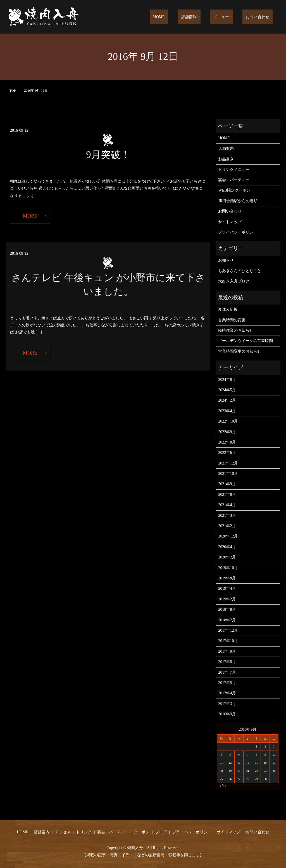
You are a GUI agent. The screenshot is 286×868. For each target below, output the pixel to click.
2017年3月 (227, 704)
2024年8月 (227, 380)
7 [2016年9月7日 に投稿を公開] (248, 755)
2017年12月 (228, 630)
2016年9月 (227, 714)
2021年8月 (227, 495)
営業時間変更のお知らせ (240, 351)
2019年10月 (228, 568)
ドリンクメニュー (234, 170)
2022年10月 (228, 421)
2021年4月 (227, 505)
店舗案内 (226, 149)
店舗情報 (199, 17)
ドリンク (84, 832)
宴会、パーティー (234, 180)
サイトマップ (230, 222)
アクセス (63, 832)
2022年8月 (227, 442)
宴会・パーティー (113, 832)
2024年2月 (227, 400)
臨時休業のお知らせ (236, 330)
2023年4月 (227, 411)
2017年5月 (227, 683)
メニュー (228, 17)
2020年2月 (227, 557)
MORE (30, 216)
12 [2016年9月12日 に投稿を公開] (230, 763)
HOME (176, 17)
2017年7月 (227, 672)
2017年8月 (227, 662)
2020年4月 (227, 547)
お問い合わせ (261, 17)
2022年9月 (227, 432)
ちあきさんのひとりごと (240, 271)
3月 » (223, 786)
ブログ (161, 832)
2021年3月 (227, 516)
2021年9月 (227, 484)
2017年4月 (227, 693)
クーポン (142, 832)
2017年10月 (228, 641)
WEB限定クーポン (234, 190)
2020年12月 (228, 536)
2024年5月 (227, 390)
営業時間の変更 (232, 320)
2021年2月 (227, 526)
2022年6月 (227, 453)
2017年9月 (227, 651)
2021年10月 (228, 474)
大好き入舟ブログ (234, 281)
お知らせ (226, 260)
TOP (13, 91)
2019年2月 (227, 599)
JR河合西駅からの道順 (238, 201)
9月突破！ (108, 155)
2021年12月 (228, 463)
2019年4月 (227, 589)
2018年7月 (227, 620)
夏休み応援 (228, 309)
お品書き (226, 159)
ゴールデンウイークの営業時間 (246, 341)
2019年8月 (227, 578)
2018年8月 (227, 609)
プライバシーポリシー (238, 232)
